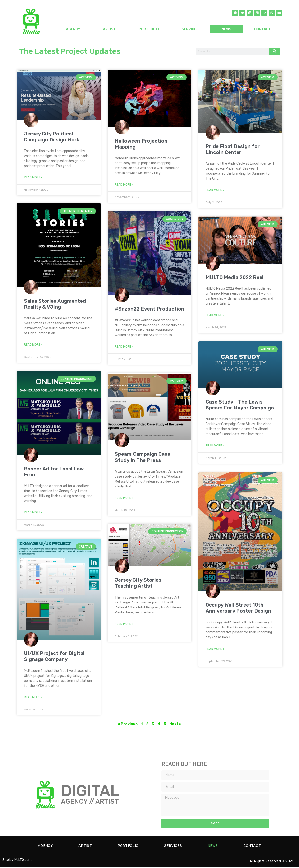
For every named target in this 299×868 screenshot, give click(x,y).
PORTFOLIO (149, 29)
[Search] (274, 51)
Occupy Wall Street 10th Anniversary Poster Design (238, 607)
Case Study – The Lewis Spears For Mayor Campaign (240, 405)
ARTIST (109, 29)
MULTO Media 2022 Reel (235, 277)
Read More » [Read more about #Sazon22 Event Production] (124, 346)
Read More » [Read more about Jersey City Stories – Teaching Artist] (124, 624)
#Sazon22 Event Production (149, 309)
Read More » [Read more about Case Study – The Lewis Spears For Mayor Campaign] (215, 446)
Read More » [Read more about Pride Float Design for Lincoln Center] (215, 190)
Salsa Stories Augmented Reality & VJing (55, 304)
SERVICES (190, 29)
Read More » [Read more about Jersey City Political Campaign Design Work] (33, 177)
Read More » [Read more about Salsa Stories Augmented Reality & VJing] (33, 345)
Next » (175, 725)
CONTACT (262, 29)
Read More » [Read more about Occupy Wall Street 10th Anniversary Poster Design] (215, 648)
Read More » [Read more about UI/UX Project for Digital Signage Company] (33, 698)
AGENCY (73, 29)
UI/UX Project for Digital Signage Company (54, 657)
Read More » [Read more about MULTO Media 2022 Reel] (215, 315)
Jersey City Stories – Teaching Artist (140, 583)
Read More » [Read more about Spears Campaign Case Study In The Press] (124, 498)
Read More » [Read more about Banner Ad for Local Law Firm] (33, 513)
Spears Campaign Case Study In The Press (143, 457)
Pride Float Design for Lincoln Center (233, 149)
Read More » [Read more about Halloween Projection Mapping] (124, 185)
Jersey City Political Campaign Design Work (52, 137)
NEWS (227, 29)
